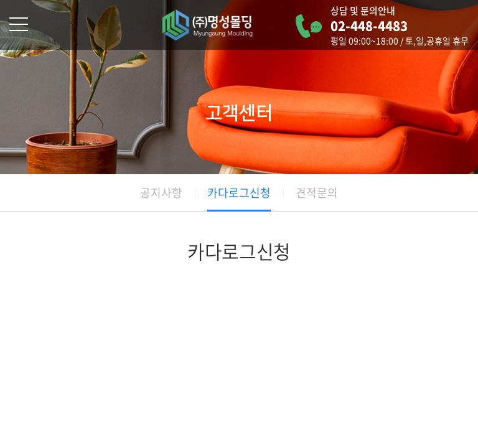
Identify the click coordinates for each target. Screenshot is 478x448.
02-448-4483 (369, 26)
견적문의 (317, 193)
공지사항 (161, 193)
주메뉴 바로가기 (0, 0)
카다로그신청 (239, 193)
